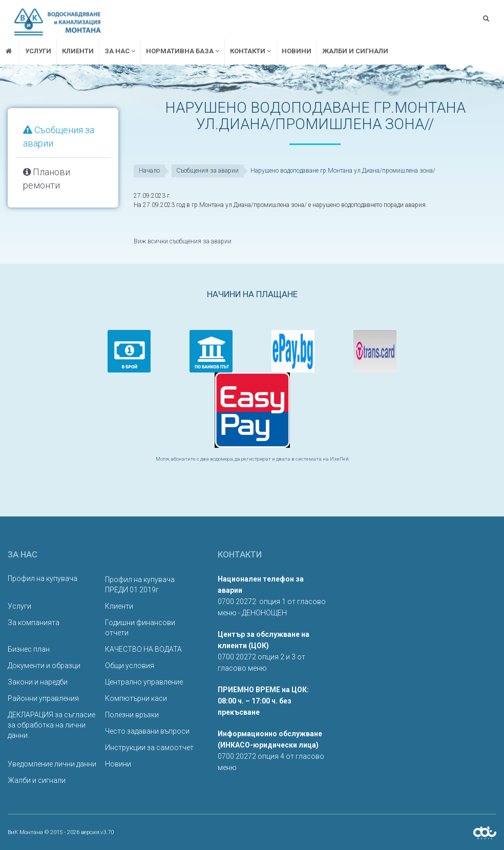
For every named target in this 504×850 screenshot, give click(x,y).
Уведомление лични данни (52, 763)
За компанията (34, 622)
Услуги (38, 51)
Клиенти (78, 51)
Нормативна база (183, 51)
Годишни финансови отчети (140, 627)
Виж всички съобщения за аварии (182, 241)
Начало (149, 171)
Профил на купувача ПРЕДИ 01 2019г (140, 584)
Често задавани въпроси (147, 731)
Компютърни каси (136, 698)
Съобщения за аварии (208, 171)
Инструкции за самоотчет (149, 747)
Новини (297, 51)
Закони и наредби (38, 681)
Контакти (250, 51)
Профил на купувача (43, 578)
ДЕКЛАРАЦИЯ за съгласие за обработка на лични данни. (51, 724)
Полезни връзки (132, 714)
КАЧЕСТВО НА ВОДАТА (143, 649)
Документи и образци (44, 665)
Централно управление (144, 681)
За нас (120, 51)
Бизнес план (29, 649)
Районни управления (43, 698)
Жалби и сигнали (355, 51)
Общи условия (130, 665)
